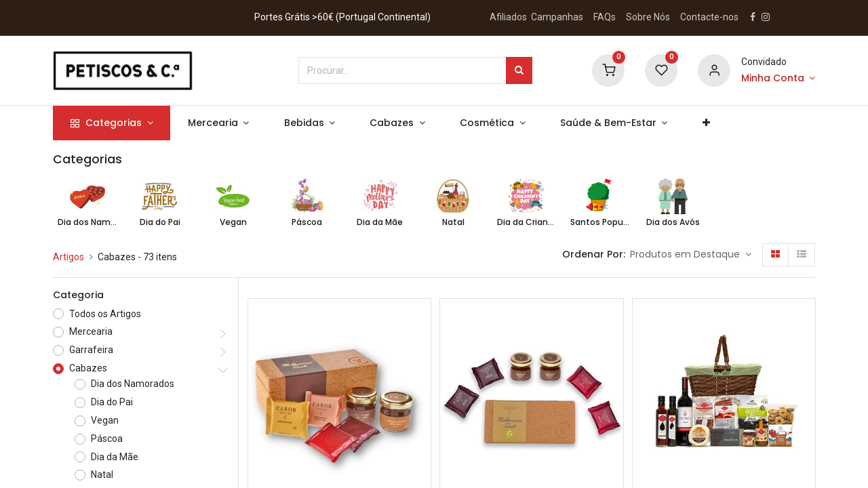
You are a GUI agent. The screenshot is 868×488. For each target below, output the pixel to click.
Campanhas (557, 17)
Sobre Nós (649, 17)
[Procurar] (519, 70)
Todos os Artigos (105, 314)
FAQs (605, 17)
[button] (706, 123)
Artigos (68, 257)
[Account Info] (778, 79)
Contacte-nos (709, 17)
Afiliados (509, 17)
